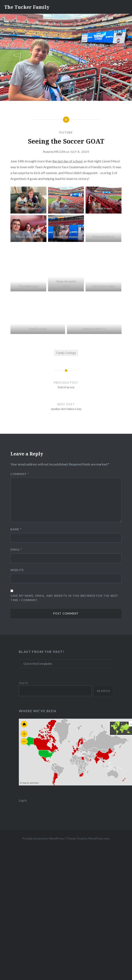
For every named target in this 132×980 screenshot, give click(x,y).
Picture (66, 133)
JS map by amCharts (29, 783)
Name (16, 529)
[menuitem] (90, 759)
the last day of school (67, 161)
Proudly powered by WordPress (43, 838)
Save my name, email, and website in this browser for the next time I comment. (64, 598)
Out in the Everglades (38, 664)
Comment (20, 474)
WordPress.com (99, 838)
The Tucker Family (27, 7)
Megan (60, 152)
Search (23, 683)
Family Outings (66, 353)
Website (17, 570)
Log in (23, 800)
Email (16, 550)
